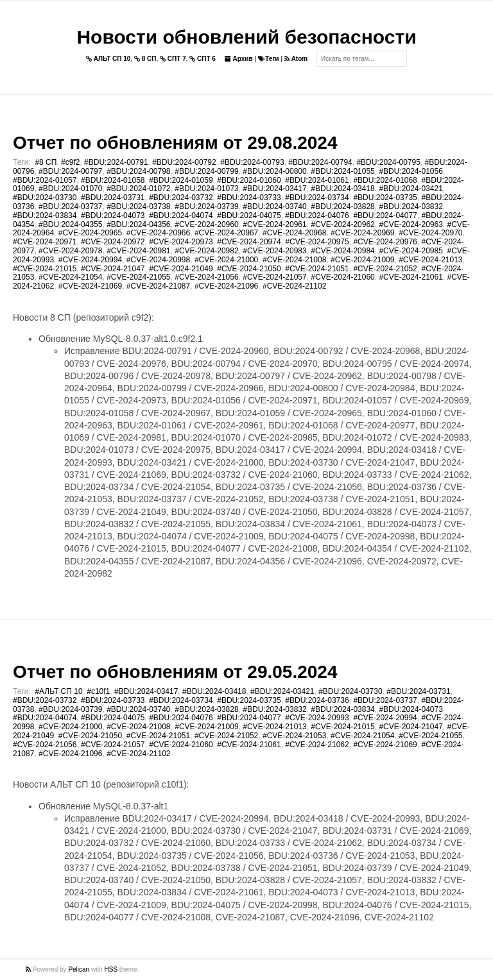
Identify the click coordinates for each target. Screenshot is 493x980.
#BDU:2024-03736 (317, 700)
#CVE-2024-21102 (294, 286)
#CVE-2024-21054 (70, 277)
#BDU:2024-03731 (113, 198)
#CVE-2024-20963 (411, 224)
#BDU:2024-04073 (113, 215)
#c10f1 (98, 691)
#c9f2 (70, 162)
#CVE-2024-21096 (226, 286)
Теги (268, 59)
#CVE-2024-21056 (206, 277)
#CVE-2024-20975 (317, 242)
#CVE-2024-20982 (206, 251)
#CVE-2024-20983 (274, 251)
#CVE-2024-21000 (226, 260)
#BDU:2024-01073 (206, 189)
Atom (296, 59)
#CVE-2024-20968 (294, 233)
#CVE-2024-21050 (249, 269)
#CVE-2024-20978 (70, 251)
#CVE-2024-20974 (249, 242)
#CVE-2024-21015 (45, 269)
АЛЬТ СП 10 (108, 59)
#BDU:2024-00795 (388, 162)
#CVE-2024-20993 (317, 718)
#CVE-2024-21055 (138, 277)
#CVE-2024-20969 (362, 233)
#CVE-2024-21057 (274, 277)
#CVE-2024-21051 (317, 269)
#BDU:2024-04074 (181, 215)
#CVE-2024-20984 (342, 251)
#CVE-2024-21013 (430, 260)
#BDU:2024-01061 (317, 180)
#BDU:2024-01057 (45, 180)
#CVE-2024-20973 (181, 242)
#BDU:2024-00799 (206, 171)
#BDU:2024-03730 (45, 198)
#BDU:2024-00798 (138, 171)
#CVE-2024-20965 (90, 233)
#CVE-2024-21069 (90, 286)
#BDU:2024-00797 (70, 171)
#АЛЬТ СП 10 (58, 691)
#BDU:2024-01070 (70, 189)
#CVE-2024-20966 (158, 233)
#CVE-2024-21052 (385, 269)
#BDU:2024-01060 (249, 180)
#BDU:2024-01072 (138, 189)
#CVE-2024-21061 (411, 277)
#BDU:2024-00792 (184, 162)
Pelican (79, 969)
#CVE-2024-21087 (158, 286)
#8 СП (46, 162)
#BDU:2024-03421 (411, 189)
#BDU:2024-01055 (342, 171)
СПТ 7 (173, 59)
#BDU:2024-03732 (181, 198)
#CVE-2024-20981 (138, 251)
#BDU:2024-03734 (317, 198)
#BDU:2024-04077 (385, 215)
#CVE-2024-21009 (362, 260)
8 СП (145, 59)
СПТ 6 (203, 59)
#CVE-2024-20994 (90, 260)
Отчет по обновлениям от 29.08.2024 (175, 143)
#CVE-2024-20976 (385, 242)
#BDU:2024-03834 (45, 215)
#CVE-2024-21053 (294, 736)
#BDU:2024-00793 (252, 162)
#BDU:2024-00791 (116, 162)
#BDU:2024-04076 (317, 215)
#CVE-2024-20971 (45, 242)
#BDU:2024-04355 (70, 224)
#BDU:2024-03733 (249, 198)
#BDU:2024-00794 (320, 162)
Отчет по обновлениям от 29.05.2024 (175, 672)
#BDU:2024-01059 (181, 180)
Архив (239, 59)
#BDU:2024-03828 (342, 207)
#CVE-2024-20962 (342, 224)
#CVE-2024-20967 (226, 233)
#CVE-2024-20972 (113, 242)
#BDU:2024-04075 (249, 215)
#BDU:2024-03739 (206, 207)
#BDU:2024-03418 (342, 189)
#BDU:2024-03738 (138, 207)
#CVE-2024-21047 (113, 269)
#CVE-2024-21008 (294, 260)
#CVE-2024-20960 (206, 224)
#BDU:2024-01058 (113, 180)
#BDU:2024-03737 (70, 207)
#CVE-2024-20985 (411, 251)
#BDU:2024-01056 (411, 171)
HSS (111, 969)
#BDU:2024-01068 (385, 180)
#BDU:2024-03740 (274, 207)
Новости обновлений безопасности (246, 37)
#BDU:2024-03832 (411, 207)
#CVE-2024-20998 (158, 260)
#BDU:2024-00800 (274, 171)
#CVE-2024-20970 (430, 233)
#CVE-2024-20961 (274, 224)
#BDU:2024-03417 (274, 189)
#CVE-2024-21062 (317, 745)
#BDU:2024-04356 (138, 224)
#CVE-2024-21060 (342, 277)
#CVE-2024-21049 (181, 269)
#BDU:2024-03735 (385, 198)
